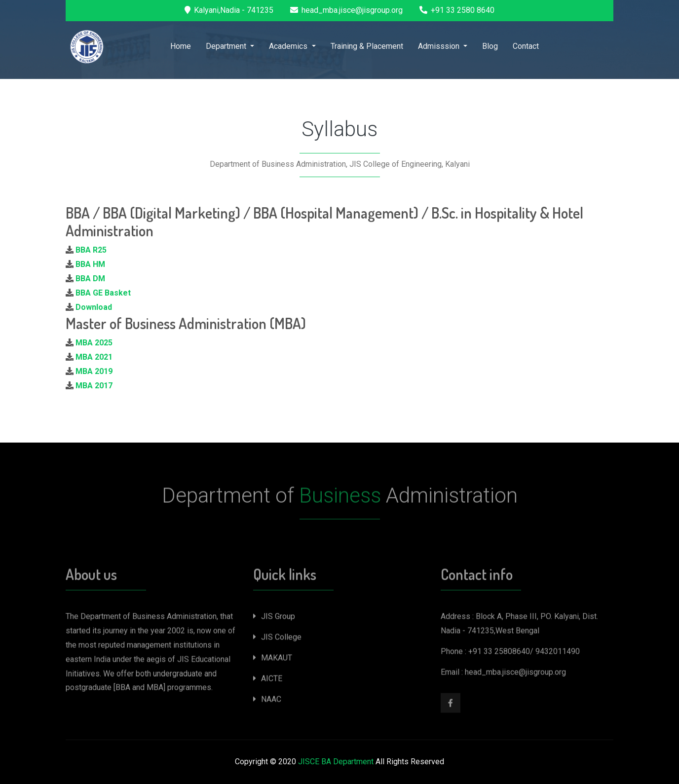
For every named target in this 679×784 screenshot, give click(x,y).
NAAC (267, 701)
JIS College (277, 639)
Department (227, 46)
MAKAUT (273, 660)
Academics (289, 46)
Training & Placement (367, 46)
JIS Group (274, 618)
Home (181, 46)
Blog (490, 46)
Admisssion (440, 46)
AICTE (268, 681)
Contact (526, 46)
